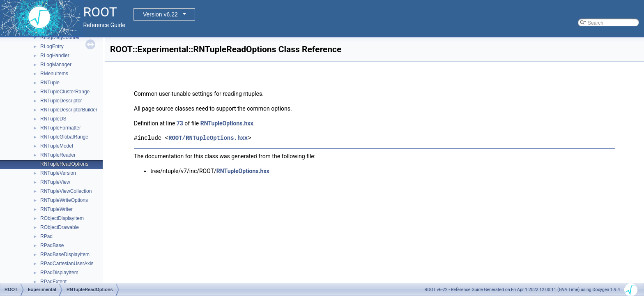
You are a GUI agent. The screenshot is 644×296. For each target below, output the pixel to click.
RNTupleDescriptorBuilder (69, 110)
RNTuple (50, 83)
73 (180, 123)
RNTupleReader (58, 155)
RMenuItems (54, 74)
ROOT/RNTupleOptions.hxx (208, 138)
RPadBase (52, 245)
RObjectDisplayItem (62, 218)
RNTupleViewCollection (66, 191)
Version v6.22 (160, 14)
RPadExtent (53, 282)
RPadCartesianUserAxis (67, 264)
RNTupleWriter (56, 209)
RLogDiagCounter (60, 37)
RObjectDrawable (60, 227)
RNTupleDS (53, 119)
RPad (46, 236)
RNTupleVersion (58, 173)
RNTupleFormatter (61, 128)
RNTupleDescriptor (61, 101)
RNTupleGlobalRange (64, 137)
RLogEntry (52, 46)
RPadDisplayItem (59, 273)
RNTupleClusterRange (65, 92)
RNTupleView (55, 182)
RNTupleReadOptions (64, 164)
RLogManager (56, 65)
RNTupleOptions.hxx (227, 123)
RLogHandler (55, 55)
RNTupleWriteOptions (64, 200)
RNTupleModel (57, 146)
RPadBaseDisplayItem (65, 254)
